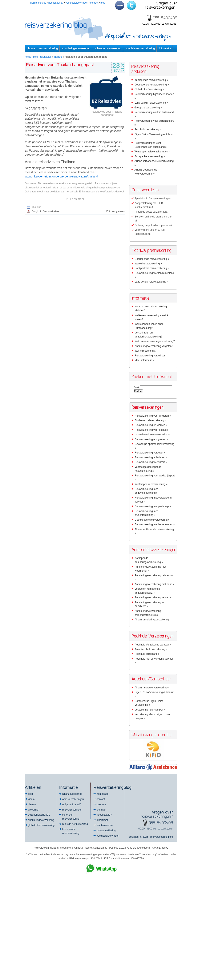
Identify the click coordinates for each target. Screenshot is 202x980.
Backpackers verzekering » (150, 156)
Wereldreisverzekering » (148, 264)
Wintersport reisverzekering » (151, 484)
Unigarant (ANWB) (72, 804)
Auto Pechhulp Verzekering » (151, 649)
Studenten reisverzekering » (150, 420)
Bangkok (37, 211)
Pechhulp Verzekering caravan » (153, 645)
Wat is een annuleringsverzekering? (155, 341)
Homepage (103, 794)
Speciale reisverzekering (140, 48)
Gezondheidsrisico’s (39, 815)
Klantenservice (38, 3)
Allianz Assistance (72, 794)
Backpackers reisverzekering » (152, 268)
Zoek (136, 387)
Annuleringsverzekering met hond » (155, 584)
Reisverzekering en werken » (151, 425)
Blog (103, 3)
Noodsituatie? (56, 3)
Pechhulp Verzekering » (148, 129)
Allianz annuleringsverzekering (152, 620)
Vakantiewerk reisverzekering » (152, 435)
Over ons (101, 804)
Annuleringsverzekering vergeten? (154, 346)
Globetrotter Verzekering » (149, 89)
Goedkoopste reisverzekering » (152, 520)
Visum (31, 799)
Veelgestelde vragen (77, 3)
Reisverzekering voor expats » (152, 430)
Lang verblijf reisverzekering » (151, 103)
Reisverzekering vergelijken (150, 356)
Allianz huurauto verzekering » (152, 688)
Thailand (58, 57)
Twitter (131, 5)
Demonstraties (51, 211)
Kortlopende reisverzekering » (151, 80)
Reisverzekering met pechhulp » (153, 506)
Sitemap (101, 810)
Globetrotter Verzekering (41, 825)
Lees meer (75, 199)
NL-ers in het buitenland (75, 824)
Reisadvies (46, 57)
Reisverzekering (49, 48)
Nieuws (32, 804)
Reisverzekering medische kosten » (155, 524)
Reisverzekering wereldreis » (151, 462)
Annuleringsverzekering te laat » (153, 597)
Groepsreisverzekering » (148, 108)
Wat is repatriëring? (146, 351)
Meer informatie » (144, 360)
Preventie (33, 810)
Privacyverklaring (106, 831)
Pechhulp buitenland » (147, 654)
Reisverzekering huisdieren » (151, 457)
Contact (94, 3)
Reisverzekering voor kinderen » (153, 416)
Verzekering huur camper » (150, 710)
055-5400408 (161, 823)
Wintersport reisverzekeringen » (152, 152)
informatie (165, 48)
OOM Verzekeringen (73, 799)
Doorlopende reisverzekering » (152, 85)
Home (32, 48)
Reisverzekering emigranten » (151, 439)
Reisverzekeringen (72, 810)
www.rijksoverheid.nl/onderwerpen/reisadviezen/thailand (61, 176)
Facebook (120, 5)
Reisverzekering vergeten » (150, 453)
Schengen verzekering (108, 48)
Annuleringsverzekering (76, 48)
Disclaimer (102, 820)
